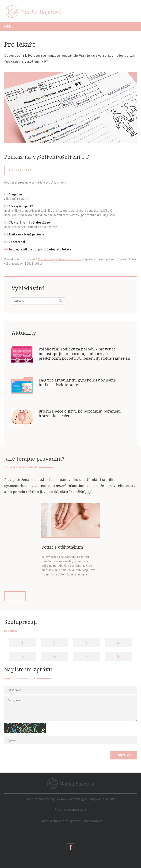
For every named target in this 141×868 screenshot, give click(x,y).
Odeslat (124, 755)
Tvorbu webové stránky (56, 821)
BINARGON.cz (93, 821)
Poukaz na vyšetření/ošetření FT (60, 259)
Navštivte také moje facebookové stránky (70, 847)
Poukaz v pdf (20, 171)
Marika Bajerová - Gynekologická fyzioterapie (33, 12)
